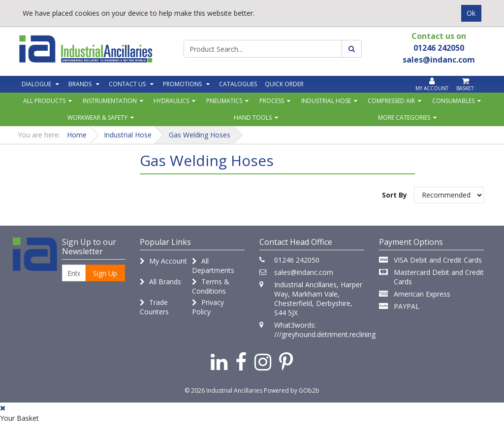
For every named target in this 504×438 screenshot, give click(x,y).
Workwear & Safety (97, 118)
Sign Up (105, 273)
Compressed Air (391, 101)
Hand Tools (253, 118)
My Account (163, 261)
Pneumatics (224, 101)
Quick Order (284, 84)
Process (272, 101)
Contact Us (127, 84)
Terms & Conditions (211, 286)
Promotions (182, 84)
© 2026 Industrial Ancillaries (223, 390)
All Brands (160, 282)
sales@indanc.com (304, 272)
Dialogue (36, 84)
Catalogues (238, 84)
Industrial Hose (326, 101)
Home (77, 135)
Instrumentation (110, 101)
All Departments (213, 266)
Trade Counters (154, 307)
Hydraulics (171, 101)
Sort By (394, 195)
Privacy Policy (208, 307)
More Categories (404, 118)
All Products (44, 101)
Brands (80, 84)
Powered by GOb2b (292, 390)
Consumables (453, 101)
